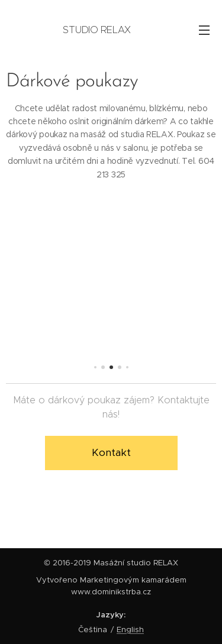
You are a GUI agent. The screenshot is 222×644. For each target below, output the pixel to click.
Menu (204, 30)
